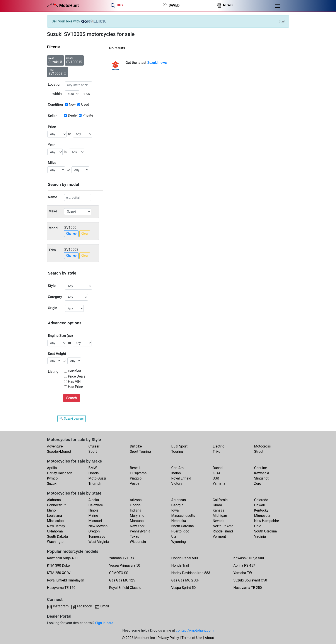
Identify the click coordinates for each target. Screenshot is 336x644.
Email (105, 606)
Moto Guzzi (97, 478)
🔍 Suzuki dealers (71, 419)
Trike (217, 452)
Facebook (84, 606)
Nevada (219, 521)
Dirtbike (136, 446)
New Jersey (56, 526)
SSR (216, 478)
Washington (56, 542)
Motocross (263, 446)
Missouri (95, 521)
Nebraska (179, 521)
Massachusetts (183, 516)
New (72, 104)
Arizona (136, 500)
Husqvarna (138, 473)
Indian (176, 473)
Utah (175, 536)
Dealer (73, 115)
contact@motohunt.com (195, 630)
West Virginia (99, 542)
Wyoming (179, 542)
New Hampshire (267, 521)
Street (259, 452)
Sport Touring (140, 452)
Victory (177, 484)
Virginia (260, 536)
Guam (217, 505)
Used (85, 104)
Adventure (55, 446)
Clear (85, 234)
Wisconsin (138, 542)
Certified (74, 371)
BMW (93, 468)
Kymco (52, 478)
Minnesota (262, 516)
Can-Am (178, 468)
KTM (217, 473)
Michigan (220, 516)
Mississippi (56, 521)
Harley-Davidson (60, 473)
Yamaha (219, 484)
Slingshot (262, 478)
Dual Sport (180, 446)
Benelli (135, 468)
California (220, 500)
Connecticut (56, 505)
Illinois (94, 510)
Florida (135, 505)
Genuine (261, 468)
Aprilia (52, 468)
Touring (177, 452)
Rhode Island (223, 531)
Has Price (75, 387)
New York (137, 526)
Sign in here (104, 623)
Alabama (54, 500)
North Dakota (223, 526)
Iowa (175, 510)
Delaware (96, 505)
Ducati (218, 468)
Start (282, 21)
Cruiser (94, 446)
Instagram (61, 606)
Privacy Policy (168, 638)
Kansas (219, 510)
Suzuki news (157, 63)
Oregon (94, 531)
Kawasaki (262, 473)
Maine (93, 516)
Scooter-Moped (59, 452)
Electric (219, 446)
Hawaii (260, 505)
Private (88, 115)
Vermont (219, 536)
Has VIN (74, 382)
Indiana (136, 510)
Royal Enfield (181, 478)
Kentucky (261, 510)
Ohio (258, 526)
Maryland (137, 516)
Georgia (177, 505)
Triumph (95, 484)
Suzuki (52, 484)
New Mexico (98, 526)
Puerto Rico (180, 531)
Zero (258, 484)
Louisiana (55, 516)
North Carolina (183, 526)
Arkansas (179, 500)
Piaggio (136, 478)
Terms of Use (192, 638)
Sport (93, 452)
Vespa (135, 484)
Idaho (51, 510)
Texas (135, 536)
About (209, 638)
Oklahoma (55, 531)
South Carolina (266, 531)
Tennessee (97, 536)
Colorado (261, 500)
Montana (137, 521)
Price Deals (77, 376)
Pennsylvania (140, 531)
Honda (94, 473)
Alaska (94, 500)
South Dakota (58, 536)
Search (71, 398)
